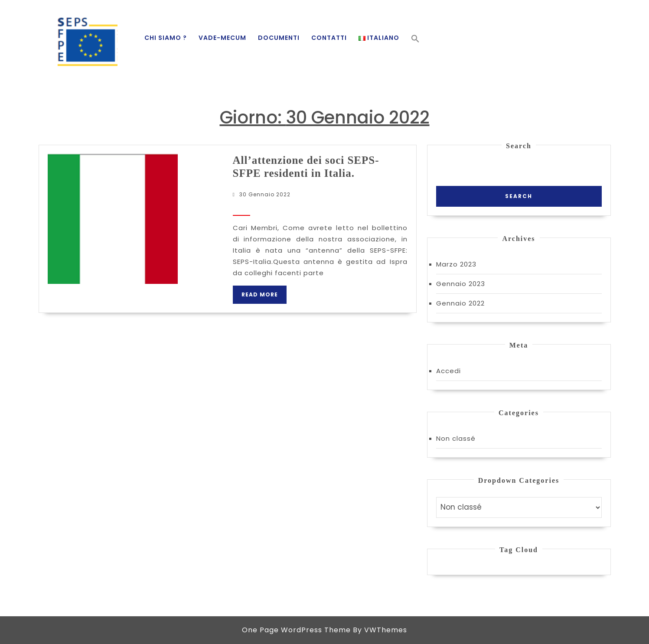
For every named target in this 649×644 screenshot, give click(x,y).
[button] (415, 39)
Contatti (329, 38)
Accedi (448, 371)
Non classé (456, 438)
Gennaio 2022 (460, 303)
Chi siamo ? (166, 38)
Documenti (279, 38)
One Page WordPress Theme (296, 630)
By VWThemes (380, 630)
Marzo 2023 (456, 264)
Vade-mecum (222, 38)
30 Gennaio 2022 (265, 194)
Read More (264, 297)
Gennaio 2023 (461, 284)
